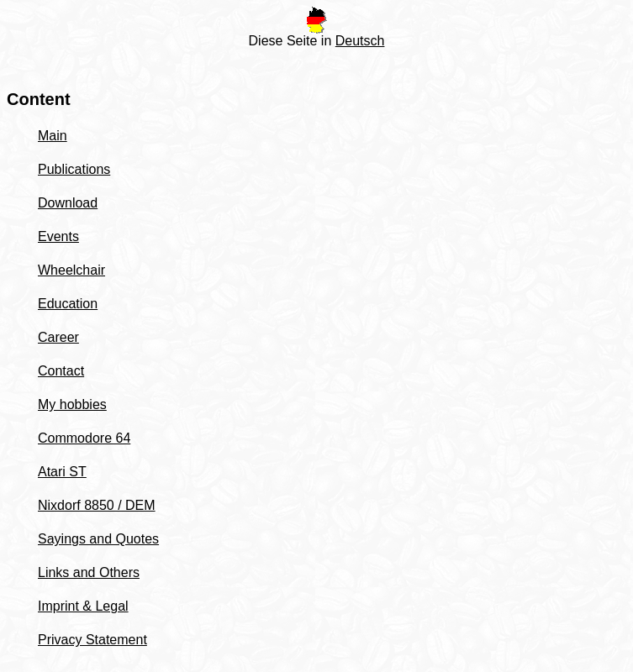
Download (68, 203)
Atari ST (62, 472)
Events (58, 236)
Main (53, 136)
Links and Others (89, 572)
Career (58, 337)
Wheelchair (71, 270)
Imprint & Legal (83, 606)
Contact (61, 371)
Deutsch (360, 41)
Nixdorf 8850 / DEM (97, 505)
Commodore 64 (84, 438)
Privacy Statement (92, 640)
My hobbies (72, 404)
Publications (74, 169)
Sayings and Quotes (98, 539)
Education (68, 304)
